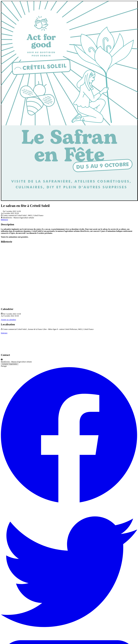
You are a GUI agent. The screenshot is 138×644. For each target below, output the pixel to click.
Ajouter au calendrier (8, 320)
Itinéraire (4, 333)
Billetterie (4, 220)
